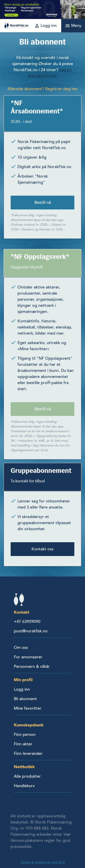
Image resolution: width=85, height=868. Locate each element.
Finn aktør (23, 744)
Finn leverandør (28, 753)
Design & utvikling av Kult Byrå (43, 862)
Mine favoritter (28, 708)
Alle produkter (27, 776)
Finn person (25, 734)
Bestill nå (43, 202)
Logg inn (22, 689)
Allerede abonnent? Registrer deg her (43, 89)
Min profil (23, 680)
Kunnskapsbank (29, 725)
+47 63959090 (27, 622)
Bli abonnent (25, 699)
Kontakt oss (42, 549)
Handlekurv (24, 786)
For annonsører (28, 657)
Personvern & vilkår (32, 666)
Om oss (21, 647)
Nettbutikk (24, 767)
